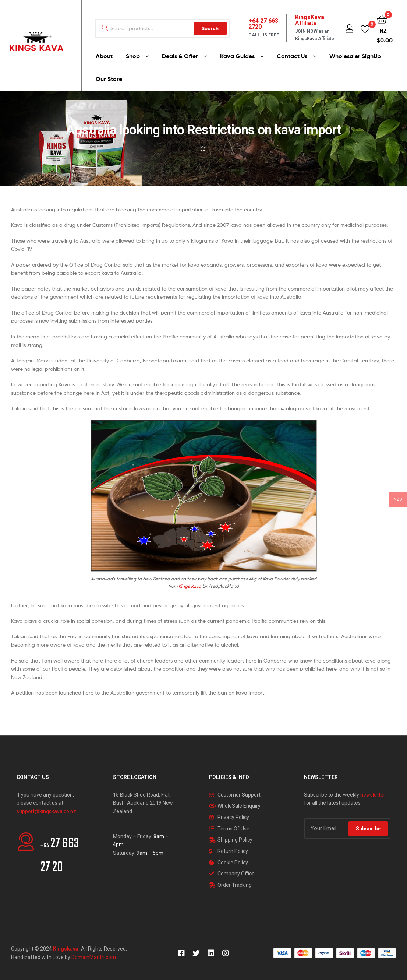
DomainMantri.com (94, 957)
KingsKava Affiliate (310, 20)
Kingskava (66, 949)
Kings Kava (190, 586)
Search (210, 28)
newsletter (373, 795)
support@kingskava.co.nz (46, 811)
